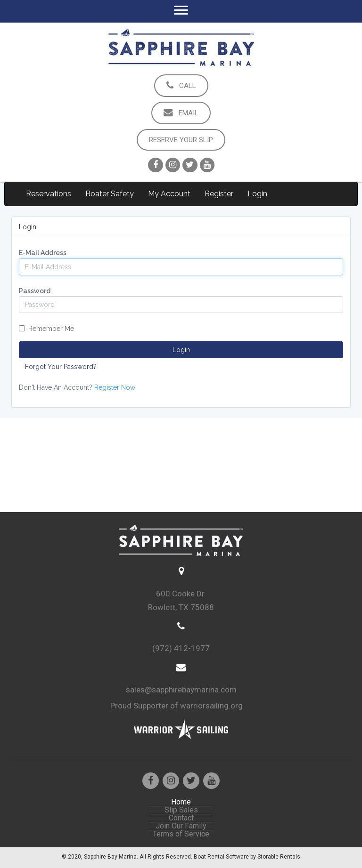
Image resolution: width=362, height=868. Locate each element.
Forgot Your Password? (61, 367)
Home (181, 802)
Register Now (115, 387)
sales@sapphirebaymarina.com (181, 690)
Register (219, 194)
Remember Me (46, 329)
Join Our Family (181, 826)
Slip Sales (181, 810)
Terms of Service (181, 834)
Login (257, 194)
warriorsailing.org (211, 706)
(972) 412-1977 (181, 648)
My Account (169, 194)
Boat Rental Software (247, 857)
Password (35, 291)
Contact (181, 818)
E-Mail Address (43, 253)
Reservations (49, 194)
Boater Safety (110, 194)
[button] (181, 86)
